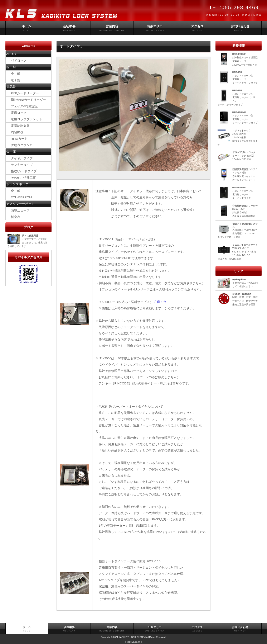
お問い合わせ (240, 28)
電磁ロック (17, 113)
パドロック (17, 60)
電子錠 (14, 80)
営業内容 (112, 28)
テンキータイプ (20, 165)
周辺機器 (17, 132)
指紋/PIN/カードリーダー (27, 100)
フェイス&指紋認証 (23, 106)
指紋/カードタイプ (22, 171)
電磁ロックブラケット (25, 119)
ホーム (27, 28)
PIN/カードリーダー (23, 93)
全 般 (14, 74)
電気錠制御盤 (20, 126)
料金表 (14, 217)
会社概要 (69, 28)
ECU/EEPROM (20, 197)
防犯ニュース (19, 210)
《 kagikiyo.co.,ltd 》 (133, 642)
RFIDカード (18, 139)
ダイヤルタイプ (20, 158)
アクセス (197, 28)
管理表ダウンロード (23, 145)
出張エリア (155, 28)
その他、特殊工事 (22, 178)
